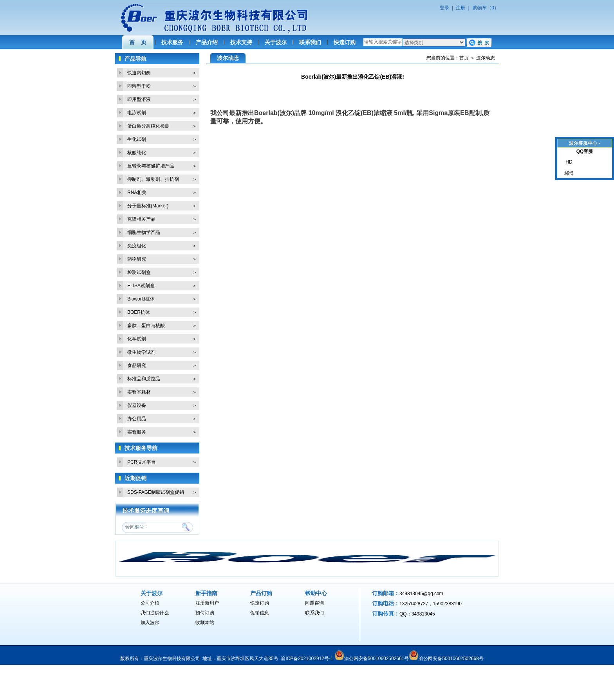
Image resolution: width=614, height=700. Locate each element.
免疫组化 (137, 246)
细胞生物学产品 (144, 232)
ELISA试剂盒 (141, 286)
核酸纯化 (137, 153)
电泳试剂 (137, 113)
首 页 (138, 42)
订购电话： (386, 603)
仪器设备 (137, 405)
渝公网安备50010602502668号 (451, 659)
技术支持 (241, 42)
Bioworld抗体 (141, 299)
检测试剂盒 (139, 272)
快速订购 (345, 42)
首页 (464, 58)
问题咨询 (314, 603)
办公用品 (137, 419)
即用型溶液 (139, 99)
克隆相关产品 (141, 219)
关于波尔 (276, 42)
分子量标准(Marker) (148, 206)
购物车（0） (486, 8)
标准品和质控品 (144, 379)
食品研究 (137, 365)
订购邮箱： (386, 593)
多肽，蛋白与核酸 (146, 326)
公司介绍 (150, 603)
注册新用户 (207, 603)
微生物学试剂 (141, 352)
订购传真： (386, 614)
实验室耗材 (139, 392)
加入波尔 (150, 623)
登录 (444, 8)
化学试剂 (137, 339)
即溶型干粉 (139, 86)
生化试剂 (137, 139)
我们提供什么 (155, 613)
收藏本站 (205, 623)
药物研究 (137, 259)
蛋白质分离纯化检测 (148, 126)
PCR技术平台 (142, 462)
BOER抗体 (139, 312)
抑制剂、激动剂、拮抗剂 (153, 179)
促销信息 (260, 613)
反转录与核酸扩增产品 (151, 166)
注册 (460, 8)
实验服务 (137, 432)
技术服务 (172, 42)
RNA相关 (137, 193)
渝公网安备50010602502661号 (377, 659)
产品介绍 (207, 42)
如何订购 (205, 613)
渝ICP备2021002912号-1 (307, 659)
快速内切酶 (139, 73)
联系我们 (310, 42)
